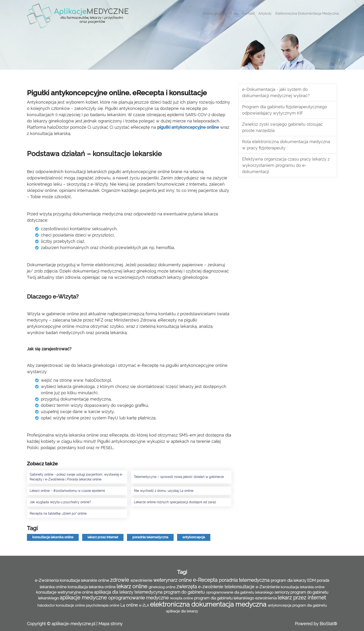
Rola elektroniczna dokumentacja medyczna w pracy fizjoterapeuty (286, 145)
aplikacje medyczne (84, 598)
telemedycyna (149, 592)
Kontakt (248, 13)
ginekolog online (162, 587)
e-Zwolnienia (47, 580)
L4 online (130, 605)
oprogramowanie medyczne (139, 598)
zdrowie (120, 580)
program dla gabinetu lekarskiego (225, 598)
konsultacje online (71, 605)
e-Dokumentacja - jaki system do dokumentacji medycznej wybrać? (276, 92)
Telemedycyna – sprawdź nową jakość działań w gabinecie (179, 477)
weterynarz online (173, 580)
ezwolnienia (266, 598)
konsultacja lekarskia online (303, 587)
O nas (234, 13)
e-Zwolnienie (268, 587)
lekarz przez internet (103, 537)
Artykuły (265, 13)
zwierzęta (187, 587)
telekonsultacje (240, 587)
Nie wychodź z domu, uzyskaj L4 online (164, 491)
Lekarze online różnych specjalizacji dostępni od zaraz (175, 502)
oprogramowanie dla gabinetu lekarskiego (240, 592)
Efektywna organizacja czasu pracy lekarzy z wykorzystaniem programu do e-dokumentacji (286, 165)
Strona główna (214, 13)
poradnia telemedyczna (150, 537)
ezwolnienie (142, 580)
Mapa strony (110, 624)
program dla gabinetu (310, 605)
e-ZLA (145, 605)
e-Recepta (206, 580)
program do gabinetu (185, 592)
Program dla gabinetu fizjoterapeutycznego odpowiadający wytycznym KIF (285, 110)
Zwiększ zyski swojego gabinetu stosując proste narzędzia (283, 127)
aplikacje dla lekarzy (182, 611)
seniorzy (282, 592)
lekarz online (133, 586)
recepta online (182, 598)
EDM (312, 580)
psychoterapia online (103, 605)
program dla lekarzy (289, 580)
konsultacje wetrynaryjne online (65, 592)
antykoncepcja (194, 537)
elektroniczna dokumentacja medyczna (209, 604)
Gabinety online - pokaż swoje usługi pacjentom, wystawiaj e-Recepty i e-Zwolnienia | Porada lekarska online (76, 477)
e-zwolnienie (211, 587)
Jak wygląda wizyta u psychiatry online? (60, 502)
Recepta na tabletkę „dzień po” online (58, 513)
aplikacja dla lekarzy (114, 592)
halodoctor (47, 605)
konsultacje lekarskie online (85, 580)
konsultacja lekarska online (53, 537)
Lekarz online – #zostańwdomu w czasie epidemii (67, 491)
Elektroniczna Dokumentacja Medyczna (307, 13)
